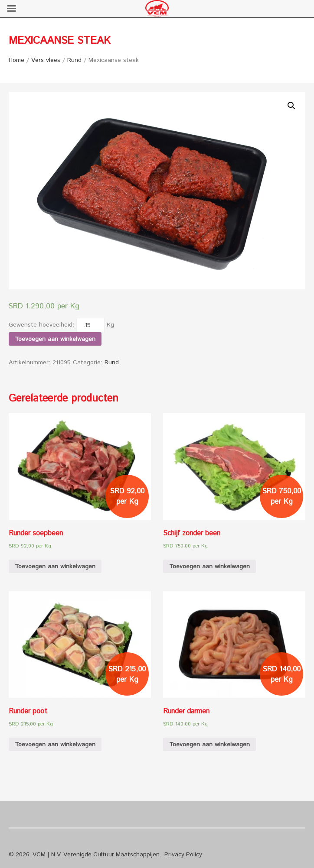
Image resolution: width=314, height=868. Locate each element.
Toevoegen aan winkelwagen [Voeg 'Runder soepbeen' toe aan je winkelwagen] (55, 567)
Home (16, 60)
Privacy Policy (183, 855)
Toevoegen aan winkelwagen (55, 339)
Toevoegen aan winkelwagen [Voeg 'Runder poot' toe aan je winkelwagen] (55, 745)
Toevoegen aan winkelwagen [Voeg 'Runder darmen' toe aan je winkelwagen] (209, 745)
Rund (74, 60)
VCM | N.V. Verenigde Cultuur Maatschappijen (96, 855)
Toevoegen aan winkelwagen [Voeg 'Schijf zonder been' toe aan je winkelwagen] (209, 567)
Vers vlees (46, 60)
